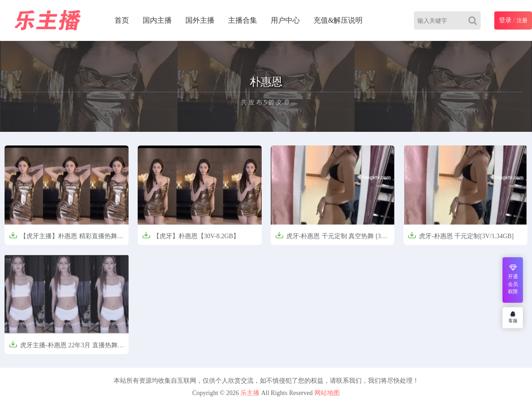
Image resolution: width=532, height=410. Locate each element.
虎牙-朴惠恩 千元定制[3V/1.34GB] (461, 235)
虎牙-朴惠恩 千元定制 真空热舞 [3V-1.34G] (331, 239)
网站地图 (327, 393)
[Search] (475, 20)
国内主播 (157, 20)
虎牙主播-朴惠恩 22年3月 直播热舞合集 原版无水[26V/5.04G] (67, 348)
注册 (522, 20)
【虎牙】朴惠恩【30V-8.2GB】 (191, 235)
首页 (122, 20)
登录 (505, 20)
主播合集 (243, 20)
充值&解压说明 (338, 20)
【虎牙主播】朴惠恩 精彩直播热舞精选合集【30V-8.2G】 (66, 239)
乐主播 (250, 393)
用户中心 (285, 20)
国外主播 (200, 20)
